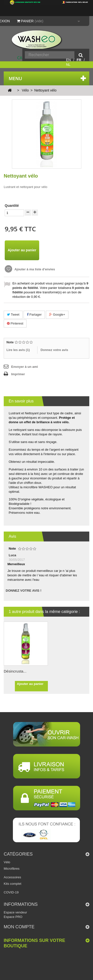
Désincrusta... (15, 671)
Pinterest (15, 323)
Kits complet (13, 884)
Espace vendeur (15, 912)
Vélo (7, 862)
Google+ (57, 315)
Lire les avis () (18, 350)
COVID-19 (11, 892)
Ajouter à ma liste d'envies (34, 269)
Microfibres (12, 869)
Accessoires (12, 877)
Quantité (12, 206)
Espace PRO (13, 917)
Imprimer (18, 374)
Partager (34, 315)
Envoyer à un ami (25, 367)
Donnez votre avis (54, 350)
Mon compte (19, 927)
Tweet (13, 315)
